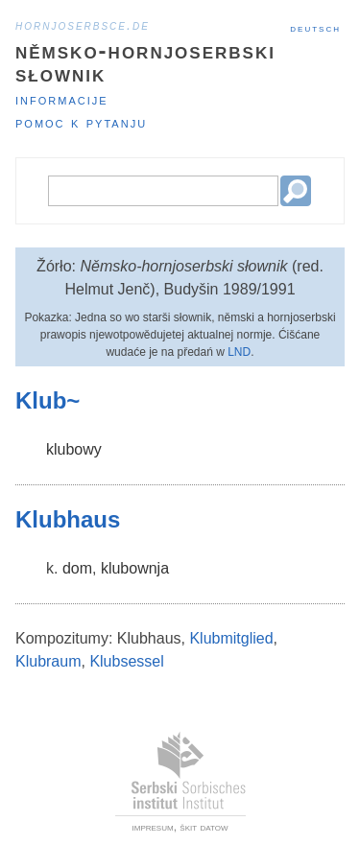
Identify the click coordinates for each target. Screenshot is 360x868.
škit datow (204, 827)
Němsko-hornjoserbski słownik (145, 62)
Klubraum (48, 661)
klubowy (74, 449)
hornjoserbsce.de (83, 25)
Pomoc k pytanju (81, 122)
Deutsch (315, 28)
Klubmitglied (231, 638)
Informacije (62, 99)
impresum (153, 827)
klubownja (135, 568)
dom (77, 568)
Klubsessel (126, 661)
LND (239, 352)
